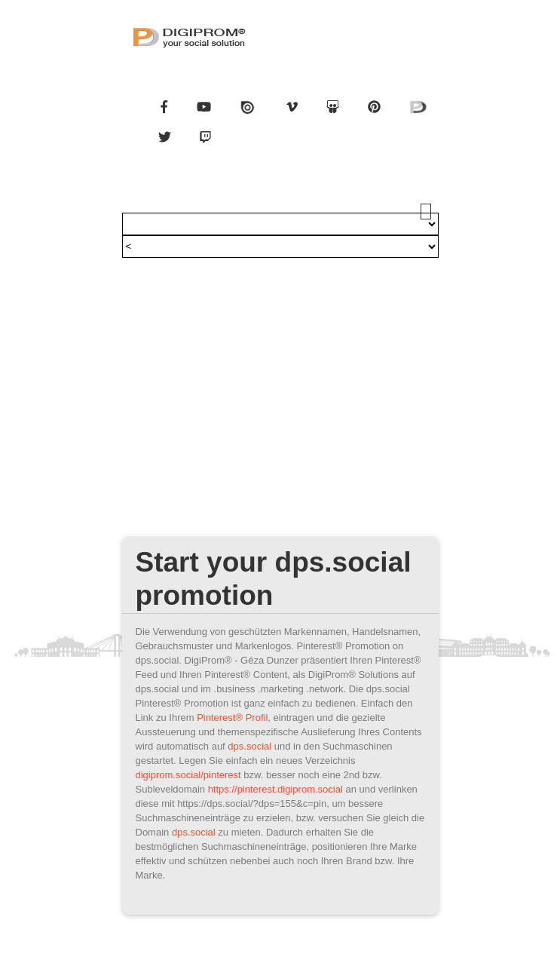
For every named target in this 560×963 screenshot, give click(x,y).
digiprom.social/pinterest (188, 775)
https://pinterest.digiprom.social (275, 789)
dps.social (249, 746)
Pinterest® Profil (232, 718)
